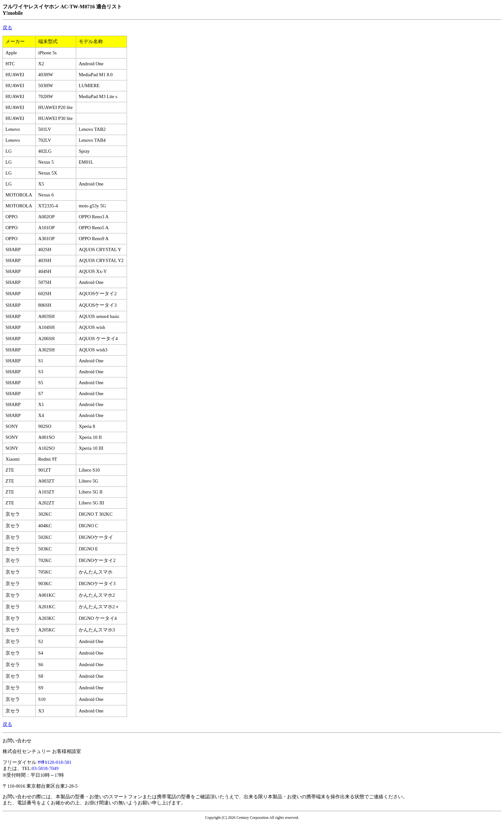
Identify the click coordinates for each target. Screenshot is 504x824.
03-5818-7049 (45, 768)
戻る (7, 28)
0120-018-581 (58, 762)
